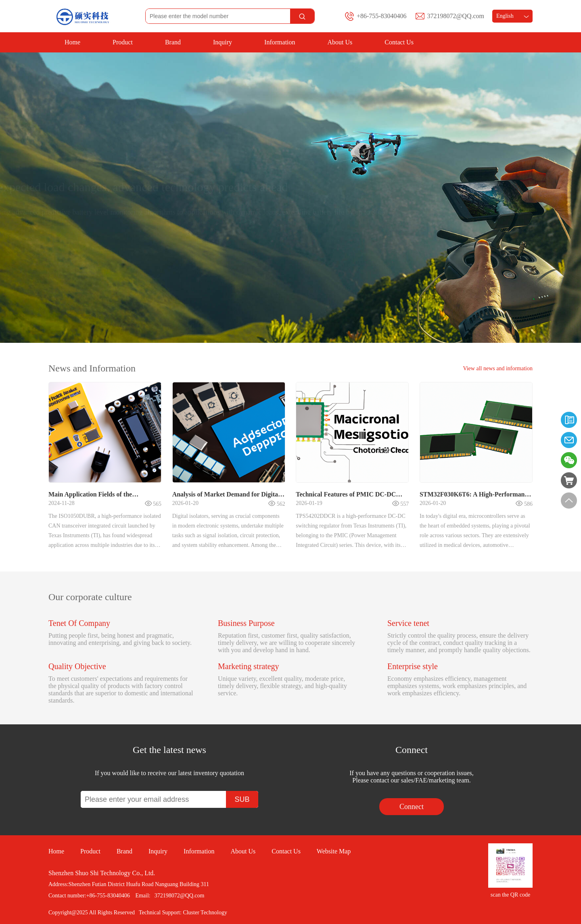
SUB (242, 799)
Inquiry (223, 42)
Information (280, 42)
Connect (412, 807)
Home (72, 42)
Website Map (334, 851)
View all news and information (498, 368)
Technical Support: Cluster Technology (183, 913)
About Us (340, 42)
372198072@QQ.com (456, 16)
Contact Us (399, 42)
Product (123, 42)
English (513, 16)
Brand (173, 42)
